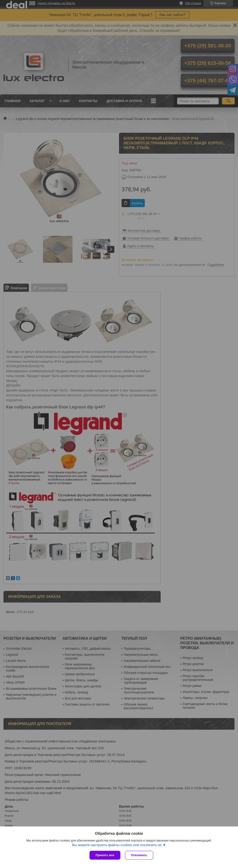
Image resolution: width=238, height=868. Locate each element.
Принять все (105, 855)
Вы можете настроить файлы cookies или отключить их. (117, 845)
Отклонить (139, 855)
